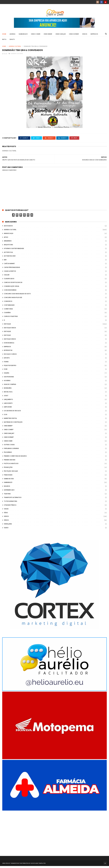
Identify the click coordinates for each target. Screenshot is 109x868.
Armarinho (8, 243)
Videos (85, 35)
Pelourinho (8, 454)
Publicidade (8, 477)
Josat (6, 398)
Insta (4, 41)
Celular (7, 277)
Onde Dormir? (9, 439)
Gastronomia (9, 379)
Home (4, 35)
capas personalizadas (12, 269)
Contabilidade (9, 307)
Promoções (8, 469)
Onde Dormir (74, 35)
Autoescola (8, 254)
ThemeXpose (15, 865)
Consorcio (8, 303)
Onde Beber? (8, 428)
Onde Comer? (9, 432)
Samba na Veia (9, 481)
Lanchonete (8, 405)
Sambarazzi (23, 35)
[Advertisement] (55, 832)
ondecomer (8, 443)
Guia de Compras (10, 386)
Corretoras (8, 311)
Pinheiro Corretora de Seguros (15, 458)
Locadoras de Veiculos (12, 413)
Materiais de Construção (13, 424)
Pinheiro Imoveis (10, 462)
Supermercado (9, 492)
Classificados (9, 281)
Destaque (7, 326)
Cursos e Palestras (11, 318)
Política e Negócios (11, 466)
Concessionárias (10, 292)
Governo (7, 383)
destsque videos (10, 341)
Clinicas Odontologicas (13, 285)
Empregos (94, 35)
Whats (12, 41)
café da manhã (9, 266)
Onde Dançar (61, 35)
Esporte (7, 360)
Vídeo (6, 515)
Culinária (7, 315)
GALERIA (7, 375)
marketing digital (10, 420)
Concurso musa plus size (13, 300)
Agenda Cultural (15, 48)
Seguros (7, 488)
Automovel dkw (10, 258)
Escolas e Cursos (10, 356)
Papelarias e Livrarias (11, 451)
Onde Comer (36, 35)
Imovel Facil (8, 394)
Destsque (7, 337)
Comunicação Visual (12, 288)
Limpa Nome (8, 409)
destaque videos (10, 330)
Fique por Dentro (10, 367)
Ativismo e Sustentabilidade (14, 250)
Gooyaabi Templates (38, 865)
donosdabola (9, 345)
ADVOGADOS (8, 228)
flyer (6, 371)
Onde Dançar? (9, 435)
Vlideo (6, 530)
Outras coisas (9, 447)
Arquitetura (8, 247)
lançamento (8, 401)
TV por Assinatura (10, 503)
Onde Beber (48, 35)
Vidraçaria (8, 526)
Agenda (12, 35)
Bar (5, 262)
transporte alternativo (13, 500)
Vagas (6, 511)
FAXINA (6, 364)
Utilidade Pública (10, 507)
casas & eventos (10, 273)
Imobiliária (8, 390)
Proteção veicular (11, 473)
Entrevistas (8, 352)
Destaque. (8, 334)
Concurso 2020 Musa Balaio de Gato (17, 296)
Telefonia (7, 496)
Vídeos (6, 522)
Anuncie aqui (9, 235)
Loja (6, 416)
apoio (6, 239)
